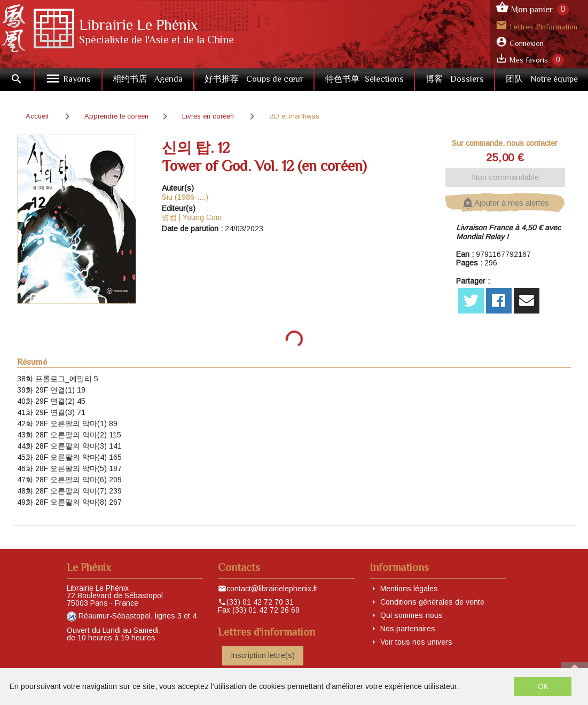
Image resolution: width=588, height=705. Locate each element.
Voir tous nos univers (416, 642)
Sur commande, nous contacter (505, 143)
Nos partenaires (408, 629)
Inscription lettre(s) (263, 655)
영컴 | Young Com (192, 217)
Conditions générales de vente (432, 602)
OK (543, 686)
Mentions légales (409, 589)
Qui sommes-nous (411, 615)
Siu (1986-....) (185, 197)
